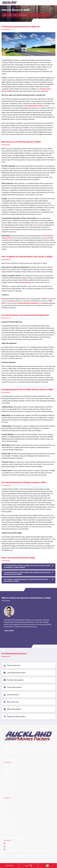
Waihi (15, 15)
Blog (5, 814)
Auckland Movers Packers (35, 106)
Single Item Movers (10, 788)
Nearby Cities (8, 824)
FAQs (5, 811)
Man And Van (8, 778)
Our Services (8, 808)
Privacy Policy (8, 831)
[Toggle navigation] (52, 3)
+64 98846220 (12, 846)
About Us (7, 804)
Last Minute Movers (10, 785)
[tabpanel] (28, 620)
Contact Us (7, 817)
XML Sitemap (46, 860)
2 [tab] (9, 638)
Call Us (28, 865)
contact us (12, 301)
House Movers (9, 772)
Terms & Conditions (10, 827)
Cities (10, 15)
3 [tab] (12, 638)
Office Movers (8, 782)
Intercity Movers (9, 775)
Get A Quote (8, 821)
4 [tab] (15, 638)
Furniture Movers (9, 769)
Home (5, 15)
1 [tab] (6, 638)
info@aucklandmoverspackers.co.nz (30, 303)
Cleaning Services (10, 765)
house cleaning (25, 282)
